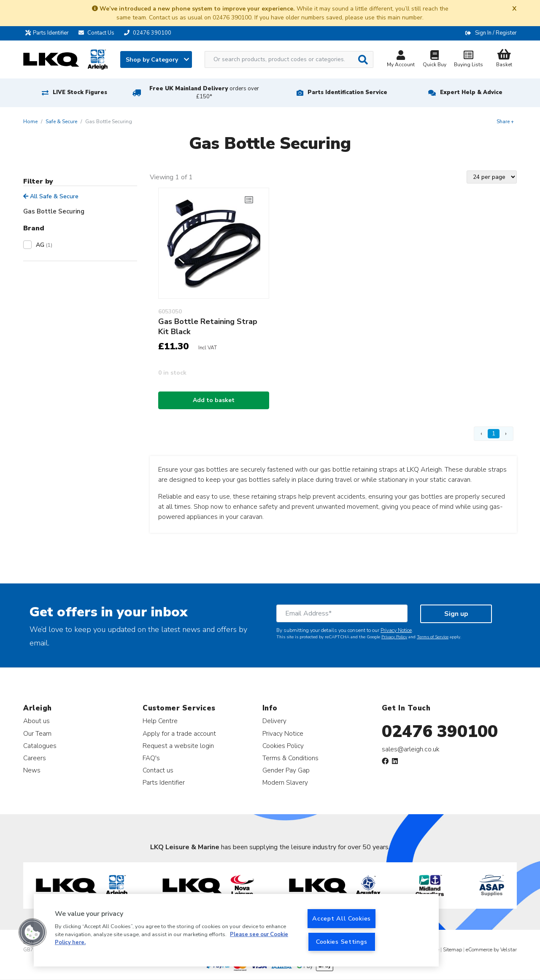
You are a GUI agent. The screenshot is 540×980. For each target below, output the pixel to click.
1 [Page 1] (494, 433)
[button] (32, 932)
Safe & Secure (61, 121)
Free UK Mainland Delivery (204, 93)
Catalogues (40, 746)
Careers (35, 758)
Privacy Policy (394, 637)
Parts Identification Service (347, 92)
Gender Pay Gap (286, 770)
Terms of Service (433, 637)
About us (36, 721)
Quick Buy (435, 60)
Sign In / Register (496, 33)
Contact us (158, 770)
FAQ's (151, 758)
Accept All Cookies (342, 918)
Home (30, 121)
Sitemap (452, 950)
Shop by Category (157, 60)
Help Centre (160, 721)
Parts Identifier (49, 33)
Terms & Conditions (290, 758)
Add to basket (214, 400)
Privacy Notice (396, 630)
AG (44, 245)
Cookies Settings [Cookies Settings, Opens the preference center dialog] (342, 942)
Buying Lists (468, 60)
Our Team (37, 733)
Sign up (456, 614)
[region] (236, 930)
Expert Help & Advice (471, 92)
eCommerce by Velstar (491, 950)
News (32, 770)
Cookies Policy (283, 746)
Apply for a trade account (179, 733)
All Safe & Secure (51, 196)
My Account (401, 60)
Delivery (274, 721)
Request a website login (178, 746)
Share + (505, 121)
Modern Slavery (285, 782)
